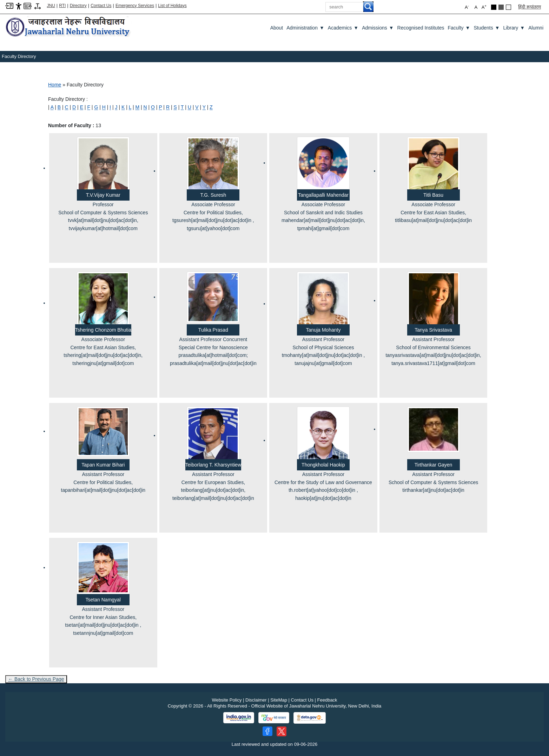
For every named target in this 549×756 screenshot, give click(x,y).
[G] (96, 107)
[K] (123, 107)
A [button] (484, 7)
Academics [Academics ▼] (343, 28)
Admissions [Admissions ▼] (378, 28)
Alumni (536, 28)
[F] (89, 107)
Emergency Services (135, 6)
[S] (175, 107)
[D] (74, 107)
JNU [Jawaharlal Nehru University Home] (51, 6)
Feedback (327, 700)
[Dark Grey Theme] (501, 7)
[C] (67, 107)
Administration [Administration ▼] (305, 28)
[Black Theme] (494, 7)
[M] (137, 107)
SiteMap (279, 700)
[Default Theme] (508, 7)
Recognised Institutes (421, 28)
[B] (59, 107)
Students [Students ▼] (487, 28)
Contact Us (101, 6)
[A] (52, 107)
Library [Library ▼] (514, 28)
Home (55, 85)
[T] (182, 107)
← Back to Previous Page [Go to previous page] (36, 679)
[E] (82, 107)
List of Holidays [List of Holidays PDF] (172, 6)
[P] (160, 107)
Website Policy (227, 700)
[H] (104, 107)
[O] (153, 107)
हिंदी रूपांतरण (530, 7)
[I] (110, 107)
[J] (116, 107)
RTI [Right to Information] (62, 6)
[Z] (211, 107)
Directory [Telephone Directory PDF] (78, 6)
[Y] (204, 107)
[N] (145, 107)
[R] (168, 107)
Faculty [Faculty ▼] (459, 28)
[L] (130, 107)
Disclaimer (256, 700)
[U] (190, 107)
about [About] (277, 28)
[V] (197, 107)
